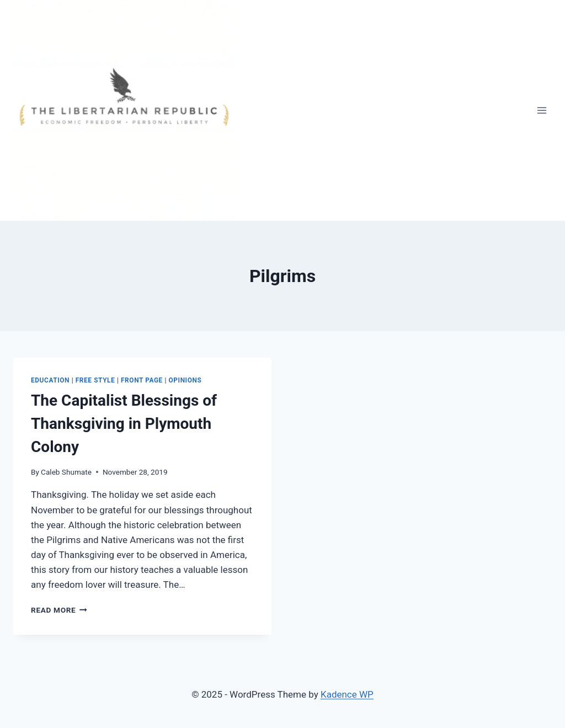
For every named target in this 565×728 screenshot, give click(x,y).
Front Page (142, 380)
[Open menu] (542, 110)
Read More (59, 610)
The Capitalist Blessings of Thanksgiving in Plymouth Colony (124, 424)
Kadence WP (347, 694)
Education (50, 380)
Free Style (95, 380)
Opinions (185, 380)
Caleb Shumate (66, 472)
